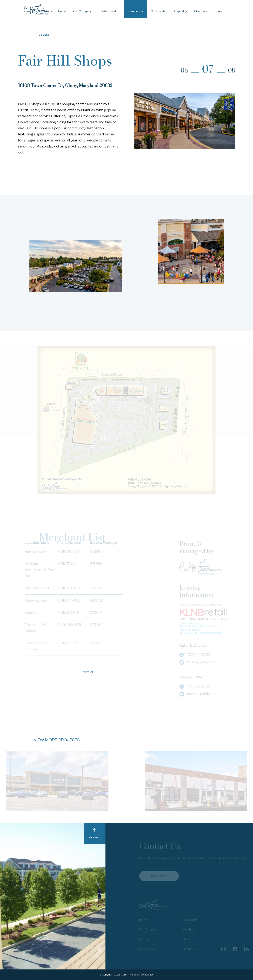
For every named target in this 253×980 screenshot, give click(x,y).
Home (62, 11)
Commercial (136, 11)
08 (231, 70)
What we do (110, 11)
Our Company (82, 11)
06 (184, 70)
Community (158, 11)
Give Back (201, 11)
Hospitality (180, 11)
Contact (220, 11)
